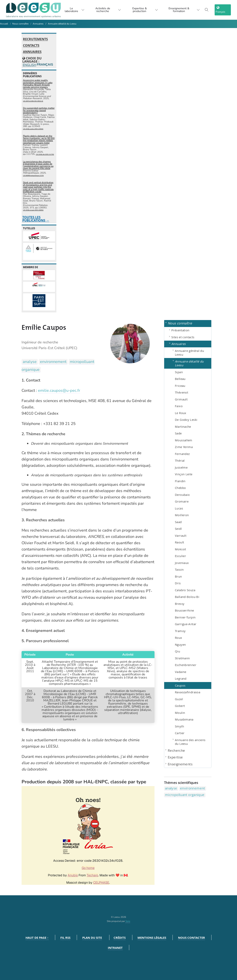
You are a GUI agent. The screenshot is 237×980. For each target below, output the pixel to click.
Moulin (180, 713)
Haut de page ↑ (37, 938)
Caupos (180, 685)
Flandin (180, 481)
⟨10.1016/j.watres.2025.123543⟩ (33, 129)
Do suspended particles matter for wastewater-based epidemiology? (39, 110)
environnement (53, 362)
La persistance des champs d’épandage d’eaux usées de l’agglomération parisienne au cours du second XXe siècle (38, 165)
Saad (178, 522)
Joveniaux (182, 563)
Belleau (180, 379)
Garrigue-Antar (186, 624)
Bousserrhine (184, 610)
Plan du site (92, 938)
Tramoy (180, 631)
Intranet (115, 948)
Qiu (177, 651)
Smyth (179, 726)
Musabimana (184, 719)
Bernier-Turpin (185, 617)
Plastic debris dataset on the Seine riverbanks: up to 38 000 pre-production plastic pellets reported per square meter (39, 139)
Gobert (180, 706)
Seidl (178, 529)
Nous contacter (191, 938)
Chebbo (180, 488)
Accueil (4, 24)
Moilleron (182, 515)
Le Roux (181, 413)
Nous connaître (20, 24)
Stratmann (182, 658)
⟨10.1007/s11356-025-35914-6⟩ (33, 101)
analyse (30, 362)
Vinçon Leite (184, 474)
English (29, 65)
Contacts (31, 46)
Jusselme (181, 467)
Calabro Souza (185, 590)
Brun (178, 576)
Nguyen (180, 645)
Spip (128, 921)
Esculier (180, 556)
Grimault (181, 399)
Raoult (179, 542)
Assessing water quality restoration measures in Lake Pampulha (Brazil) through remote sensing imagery (38, 84)
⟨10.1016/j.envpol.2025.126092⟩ (33, 210)
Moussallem (184, 440)
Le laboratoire (70, 10)
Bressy (180, 604)
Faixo (179, 406)
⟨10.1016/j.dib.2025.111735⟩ (45, 154)
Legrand (181, 678)
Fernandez (182, 454)
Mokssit (181, 549)
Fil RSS (65, 938)
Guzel (179, 699)
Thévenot (182, 392)
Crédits (120, 938)
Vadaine (181, 672)
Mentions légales (152, 938)
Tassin (179, 569)
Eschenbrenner (186, 665)
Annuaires (38, 24)
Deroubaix (182, 495)
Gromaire (182, 501)
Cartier (180, 733)
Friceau (180, 386)
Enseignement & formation (185, 10)
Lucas (179, 508)
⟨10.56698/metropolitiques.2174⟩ (33, 175)
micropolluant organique (185, 795)
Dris (178, 583)
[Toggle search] (209, 10)
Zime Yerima (184, 447)
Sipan (179, 372)
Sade (178, 433)
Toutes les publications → (36, 219)
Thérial (180, 460)
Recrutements (35, 39)
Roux (179, 638)
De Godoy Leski (186, 420)
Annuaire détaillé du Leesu (62, 24)
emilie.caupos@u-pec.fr (59, 390)
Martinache (183, 427)
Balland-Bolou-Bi (187, 597)
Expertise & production (144, 10)
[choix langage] (224, 10)
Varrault (181, 536)
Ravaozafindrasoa (188, 692)
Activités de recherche (105, 10)
